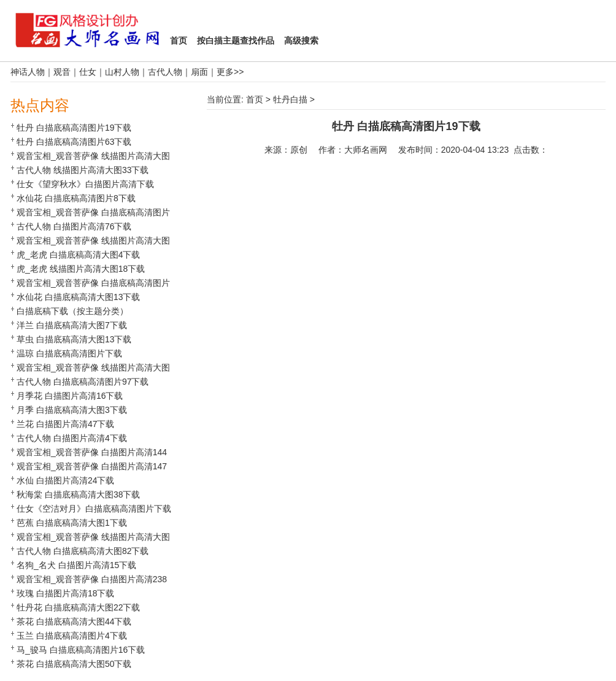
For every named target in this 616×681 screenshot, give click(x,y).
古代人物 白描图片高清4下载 (72, 438)
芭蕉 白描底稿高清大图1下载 (72, 523)
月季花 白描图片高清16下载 (70, 396)
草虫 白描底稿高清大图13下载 (74, 339)
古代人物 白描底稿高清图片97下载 (83, 382)
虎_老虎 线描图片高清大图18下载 (81, 269)
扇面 (199, 72)
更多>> (230, 72)
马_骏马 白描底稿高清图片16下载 (81, 650)
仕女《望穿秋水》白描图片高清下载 (85, 184)
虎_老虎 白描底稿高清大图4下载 (78, 255)
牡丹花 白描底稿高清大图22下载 (78, 607)
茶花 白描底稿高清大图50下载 (74, 664)
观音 (62, 72)
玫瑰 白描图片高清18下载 (65, 593)
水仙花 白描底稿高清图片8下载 (76, 198)
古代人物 (165, 72)
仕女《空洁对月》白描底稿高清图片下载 (94, 509)
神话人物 (28, 72)
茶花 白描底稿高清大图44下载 (74, 621)
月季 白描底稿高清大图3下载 (72, 410)
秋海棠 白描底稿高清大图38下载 (78, 494)
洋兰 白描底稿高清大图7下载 (72, 325)
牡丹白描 (290, 99)
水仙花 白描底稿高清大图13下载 (78, 297)
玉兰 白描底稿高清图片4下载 (72, 636)
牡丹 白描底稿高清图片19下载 (74, 128)
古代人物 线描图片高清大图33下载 (83, 170)
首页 (255, 99)
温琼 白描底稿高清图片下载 (69, 353)
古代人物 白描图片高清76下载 (74, 226)
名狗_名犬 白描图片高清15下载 (76, 565)
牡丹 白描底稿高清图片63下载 (74, 142)
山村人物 (122, 72)
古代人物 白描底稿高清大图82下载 (83, 551)
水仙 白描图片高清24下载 (65, 480)
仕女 (88, 72)
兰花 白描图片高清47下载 (65, 424)
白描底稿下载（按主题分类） (72, 311)
